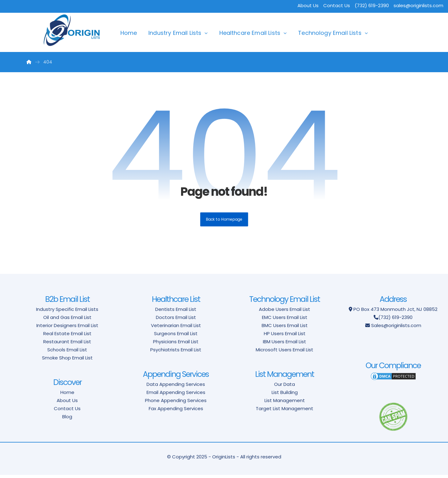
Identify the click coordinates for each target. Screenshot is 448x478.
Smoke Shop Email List (67, 361)
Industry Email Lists (175, 33)
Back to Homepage (224, 222)
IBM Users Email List (285, 345)
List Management (285, 403)
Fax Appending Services (176, 412)
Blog (67, 420)
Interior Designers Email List (67, 328)
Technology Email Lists (330, 33)
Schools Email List (67, 353)
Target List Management (285, 412)
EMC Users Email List (285, 320)
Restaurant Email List (67, 345)
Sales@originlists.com (396, 328)
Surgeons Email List (176, 337)
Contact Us (337, 5)
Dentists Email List (176, 312)
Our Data (285, 387)
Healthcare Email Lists (250, 33)
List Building (285, 395)
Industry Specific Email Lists (67, 312)
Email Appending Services (176, 395)
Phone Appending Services (176, 403)
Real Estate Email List (67, 337)
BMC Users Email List (285, 328)
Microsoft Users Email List (285, 353)
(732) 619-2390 (395, 320)
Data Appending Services (176, 387)
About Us (308, 5)
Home (129, 33)
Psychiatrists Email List (176, 353)
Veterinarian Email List (176, 328)
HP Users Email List (285, 337)
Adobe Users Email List (285, 312)
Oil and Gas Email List (67, 320)
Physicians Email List (176, 345)
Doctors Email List (176, 320)
